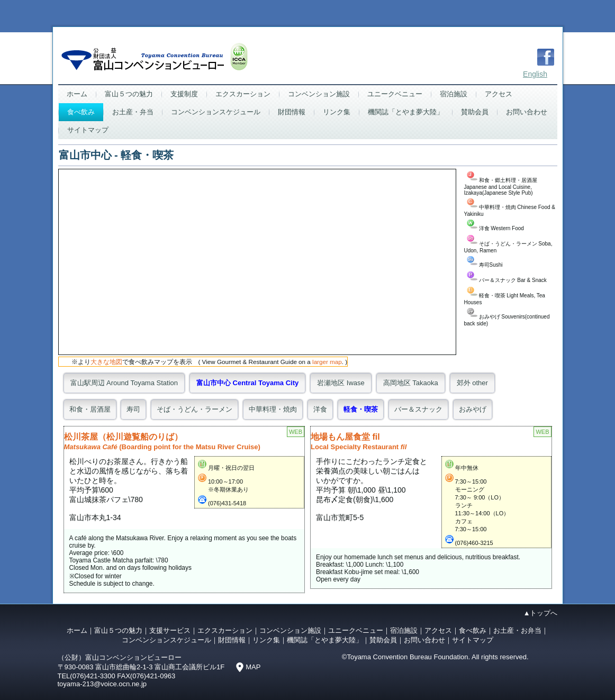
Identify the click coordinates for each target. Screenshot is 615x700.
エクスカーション (243, 94)
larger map (327, 362)
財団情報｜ (235, 640)
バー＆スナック (418, 409)
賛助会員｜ (387, 640)
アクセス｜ (442, 630)
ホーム (77, 94)
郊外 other (472, 383)
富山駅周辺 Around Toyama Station (124, 383)
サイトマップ (88, 130)
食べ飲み (81, 112)
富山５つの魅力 (129, 94)
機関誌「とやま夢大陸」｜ (328, 640)
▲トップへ (541, 613)
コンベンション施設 (319, 94)
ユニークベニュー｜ (359, 630)
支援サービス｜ (173, 630)
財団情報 (292, 112)
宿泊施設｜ (407, 630)
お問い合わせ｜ (428, 640)
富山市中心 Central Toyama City (247, 383)
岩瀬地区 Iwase (341, 383)
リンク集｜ (270, 640)
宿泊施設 (454, 94)
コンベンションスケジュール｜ (170, 640)
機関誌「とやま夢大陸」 (406, 112)
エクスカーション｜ (228, 630)
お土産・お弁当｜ (521, 630)
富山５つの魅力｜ (122, 630)
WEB (296, 432)
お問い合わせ (527, 112)
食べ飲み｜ (476, 630)
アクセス (499, 94)
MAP (253, 667)
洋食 (320, 409)
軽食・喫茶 (361, 409)
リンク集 (337, 112)
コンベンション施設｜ (294, 630)
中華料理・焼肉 (273, 409)
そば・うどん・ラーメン (195, 409)
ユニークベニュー (395, 94)
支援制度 (184, 94)
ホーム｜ (80, 630)
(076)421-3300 (92, 676)
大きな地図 (106, 362)
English (535, 74)
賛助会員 (475, 112)
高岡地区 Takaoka (411, 383)
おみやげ (473, 409)
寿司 (133, 409)
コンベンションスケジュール (216, 112)
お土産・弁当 (133, 112)
